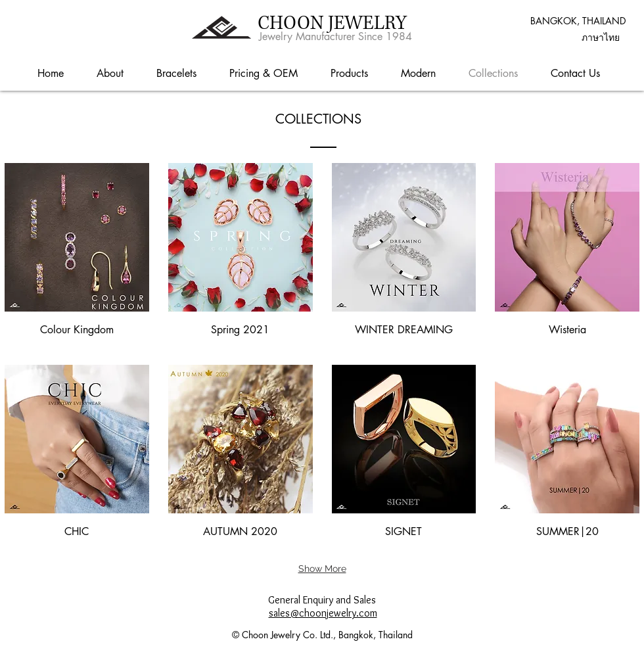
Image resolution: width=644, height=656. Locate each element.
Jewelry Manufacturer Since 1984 (335, 36)
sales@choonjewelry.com (323, 613)
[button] (601, 37)
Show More (322, 569)
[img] (77, 254)
